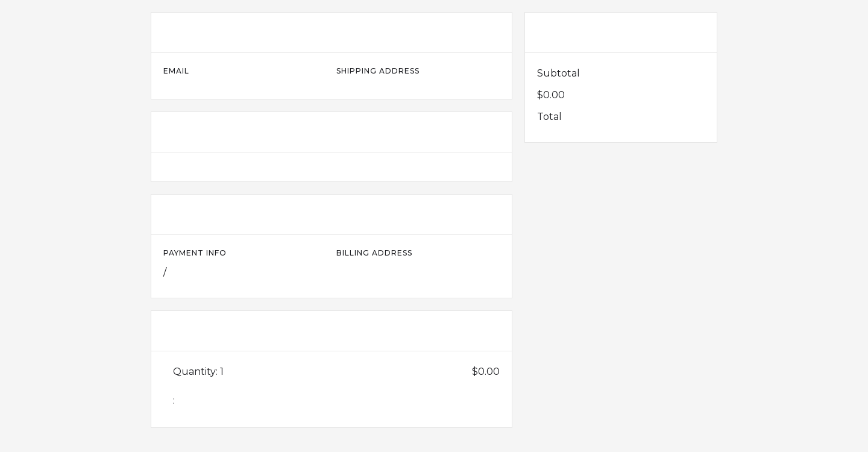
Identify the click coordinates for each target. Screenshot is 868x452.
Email (176, 71)
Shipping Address (378, 71)
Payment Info (195, 253)
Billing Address (374, 253)
